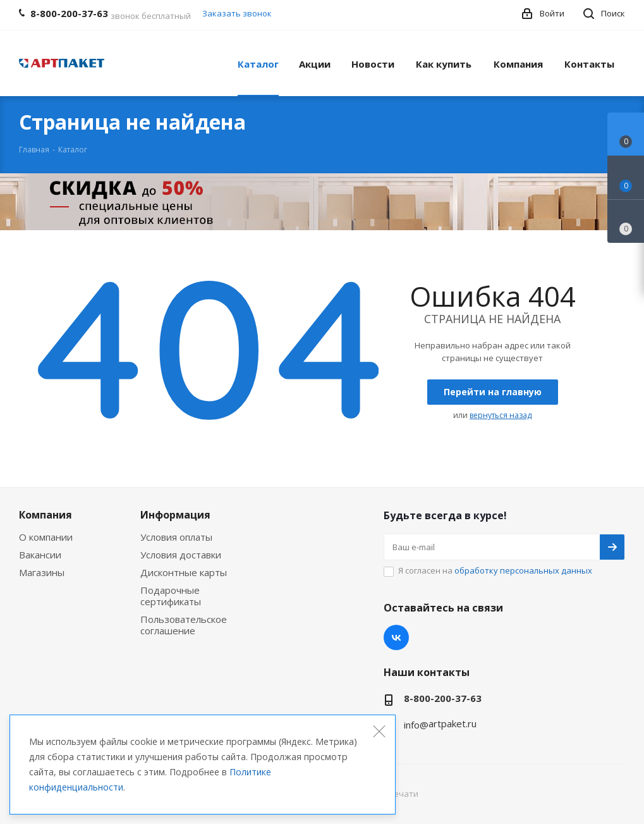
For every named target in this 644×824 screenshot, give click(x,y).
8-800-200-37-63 (443, 698)
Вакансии (40, 555)
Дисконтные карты (184, 572)
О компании (46, 537)
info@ (416, 725)
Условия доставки (181, 555)
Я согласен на (495, 570)
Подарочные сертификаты (171, 596)
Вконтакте (396, 637)
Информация (175, 515)
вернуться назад (501, 415)
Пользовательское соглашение (184, 625)
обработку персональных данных (523, 570)
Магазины (42, 572)
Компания (46, 515)
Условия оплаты (176, 537)
